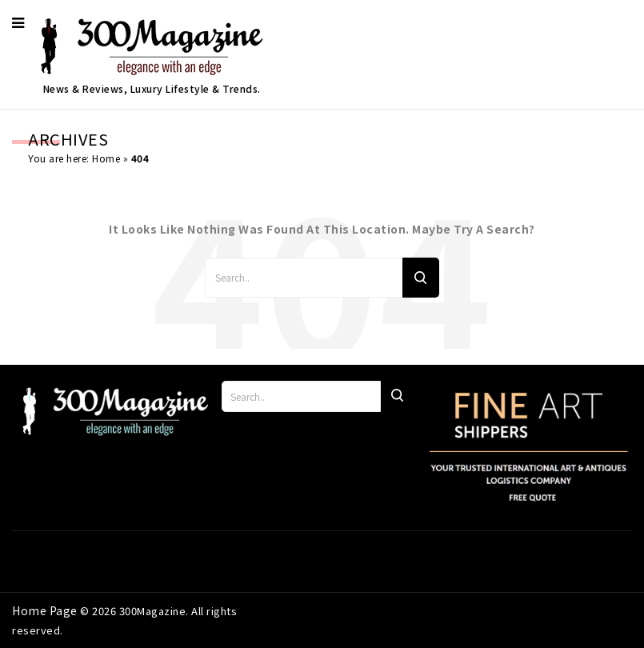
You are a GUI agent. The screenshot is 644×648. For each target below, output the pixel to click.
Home (106, 158)
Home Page (46, 610)
